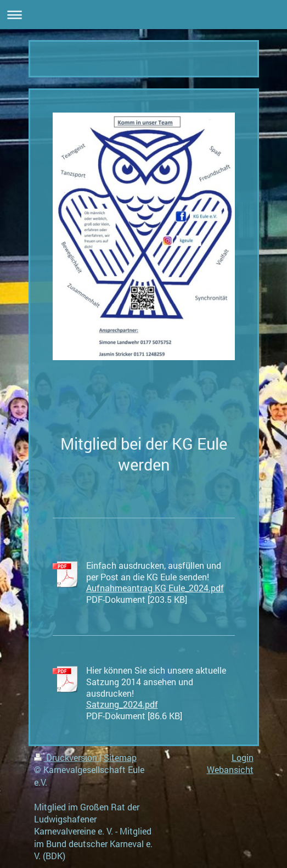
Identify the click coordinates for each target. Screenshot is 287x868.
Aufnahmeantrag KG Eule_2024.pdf (155, 588)
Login (243, 757)
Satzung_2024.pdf (122, 704)
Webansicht (230, 769)
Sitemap (120, 757)
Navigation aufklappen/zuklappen (143, 15)
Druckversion (67, 757)
